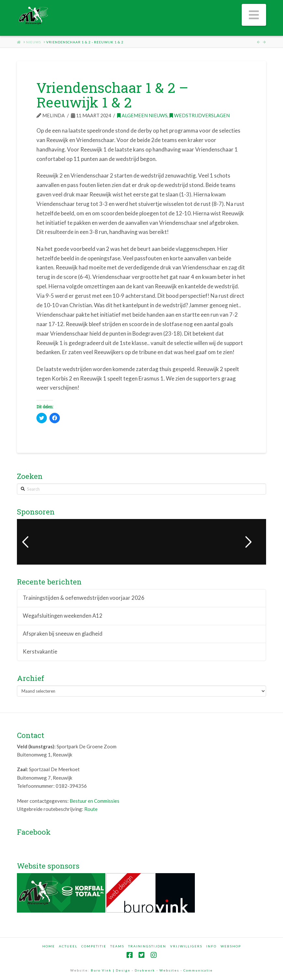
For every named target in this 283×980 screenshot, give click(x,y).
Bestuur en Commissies (94, 801)
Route (91, 809)
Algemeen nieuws (142, 115)
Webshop (231, 946)
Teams (117, 946)
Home (49, 946)
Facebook (34, 832)
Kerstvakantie (40, 652)
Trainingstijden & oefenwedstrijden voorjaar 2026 (84, 598)
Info (211, 946)
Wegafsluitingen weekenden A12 (63, 616)
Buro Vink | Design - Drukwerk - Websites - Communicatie (152, 970)
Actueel (68, 946)
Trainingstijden (147, 946)
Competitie (94, 946)
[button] (254, 15)
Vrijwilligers (186, 946)
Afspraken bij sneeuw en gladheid (63, 634)
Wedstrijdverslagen (200, 115)
